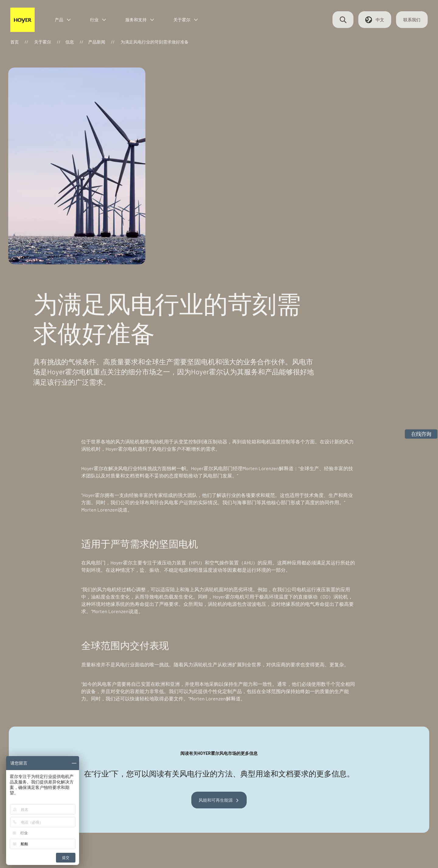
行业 (104, 22)
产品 (69, 22)
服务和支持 (146, 22)
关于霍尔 (192, 22)
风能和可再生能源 (216, 670)
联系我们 (408, 22)
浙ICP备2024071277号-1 (124, 845)
